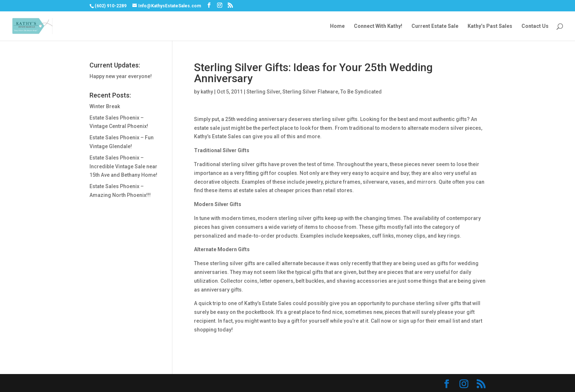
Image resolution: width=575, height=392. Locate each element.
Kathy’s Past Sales (490, 26)
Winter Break (105, 106)
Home (337, 26)
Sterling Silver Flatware (310, 92)
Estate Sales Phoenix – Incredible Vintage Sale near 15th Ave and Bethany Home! (123, 166)
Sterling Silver (263, 92)
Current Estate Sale (435, 26)
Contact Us (535, 26)
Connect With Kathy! (378, 26)
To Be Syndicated (361, 92)
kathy (207, 92)
